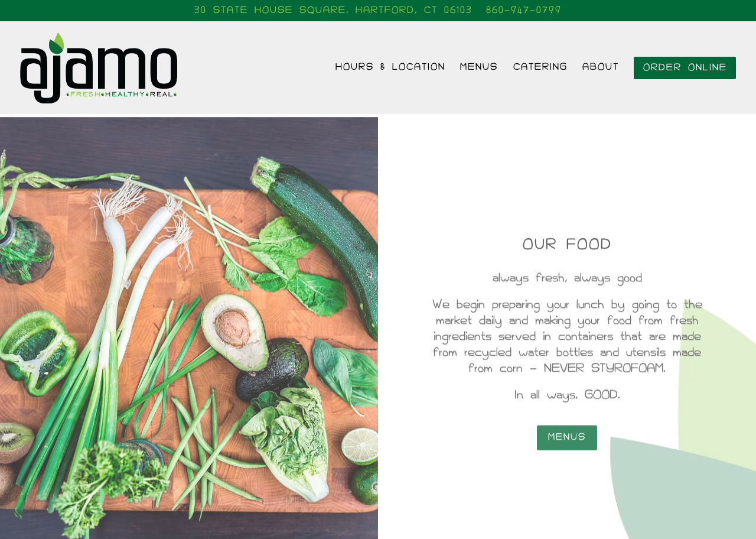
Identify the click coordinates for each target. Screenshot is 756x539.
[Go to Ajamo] (333, 11)
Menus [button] (479, 67)
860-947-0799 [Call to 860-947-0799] (524, 10)
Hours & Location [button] (390, 67)
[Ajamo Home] (109, 67)
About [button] (601, 67)
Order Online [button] (685, 68)
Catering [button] (540, 67)
